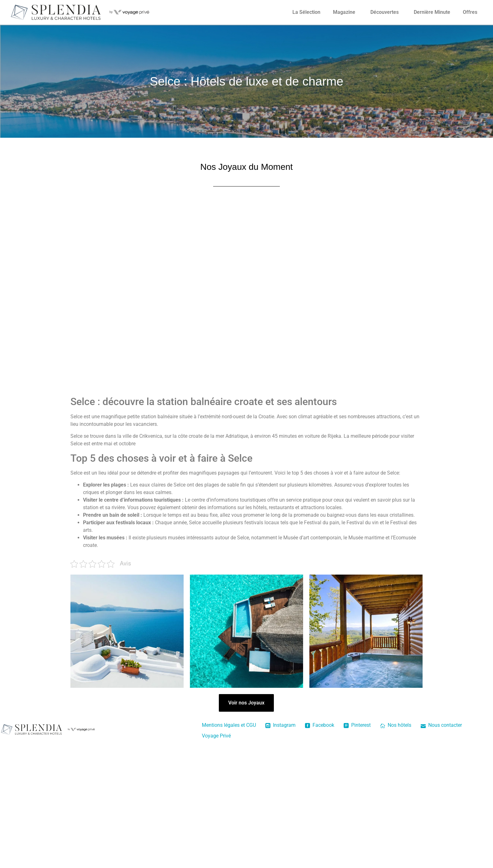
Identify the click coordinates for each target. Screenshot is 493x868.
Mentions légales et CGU (229, 725)
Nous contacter (441, 725)
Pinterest (357, 725)
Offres (470, 12)
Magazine (344, 12)
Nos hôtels (396, 725)
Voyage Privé (216, 736)
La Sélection (306, 12)
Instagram (280, 725)
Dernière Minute (432, 12)
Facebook (320, 725)
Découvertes (385, 12)
